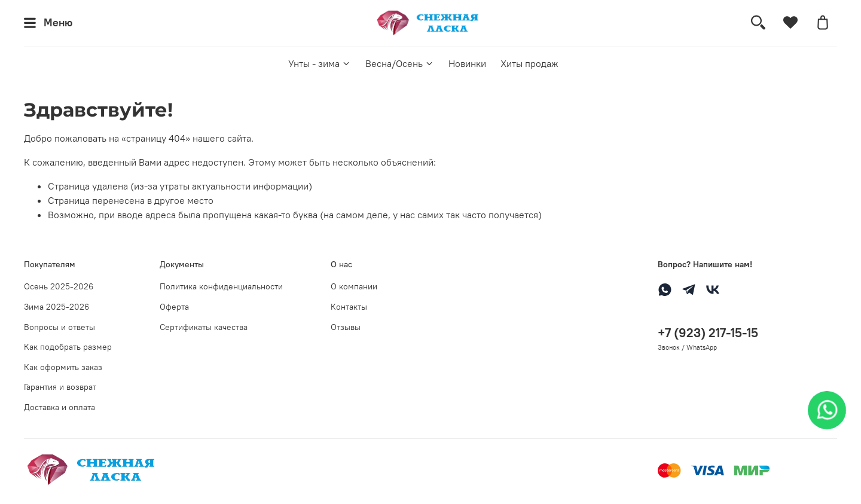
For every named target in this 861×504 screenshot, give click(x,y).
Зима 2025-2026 (57, 307)
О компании (354, 286)
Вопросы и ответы (59, 327)
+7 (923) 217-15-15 (708, 333)
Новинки (467, 63)
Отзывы (346, 327)
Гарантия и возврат (60, 387)
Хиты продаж (529, 63)
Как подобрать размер (68, 347)
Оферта (174, 307)
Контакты (349, 307)
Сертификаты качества (204, 327)
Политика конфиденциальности (221, 286)
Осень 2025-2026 (59, 286)
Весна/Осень (400, 63)
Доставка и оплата (59, 407)
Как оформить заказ (63, 367)
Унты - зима (320, 63)
